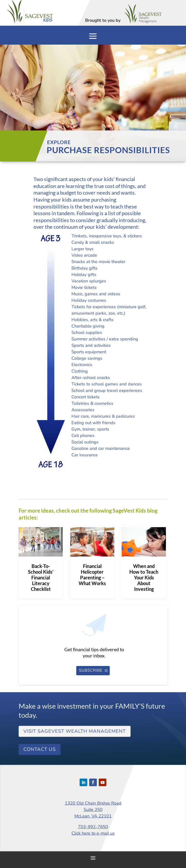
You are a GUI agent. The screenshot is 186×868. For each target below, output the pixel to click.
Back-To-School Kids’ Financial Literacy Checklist (41, 577)
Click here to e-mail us (93, 833)
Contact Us (40, 749)
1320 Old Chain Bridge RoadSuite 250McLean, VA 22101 (93, 810)
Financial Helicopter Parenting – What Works (92, 575)
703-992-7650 (93, 827)
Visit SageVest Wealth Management (75, 731)
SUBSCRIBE (91, 670)
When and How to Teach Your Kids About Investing (144, 577)
